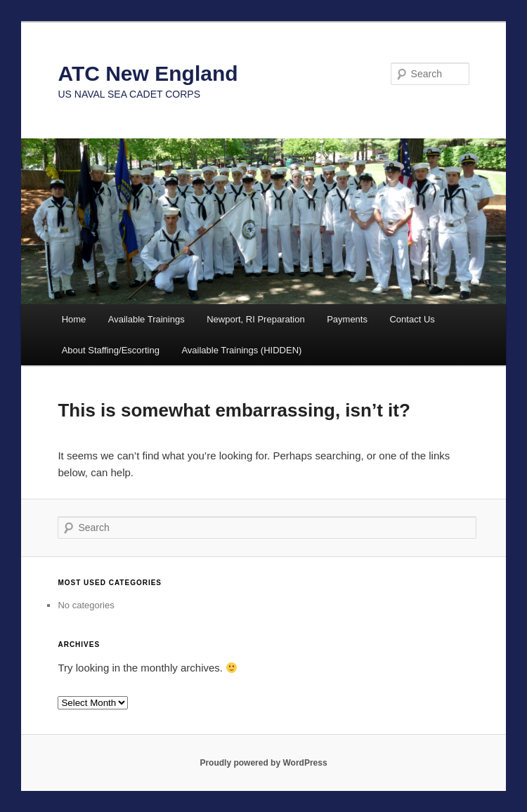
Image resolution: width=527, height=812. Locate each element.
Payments (347, 319)
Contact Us (412, 319)
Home (74, 319)
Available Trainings (147, 319)
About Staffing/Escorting (111, 350)
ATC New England (148, 73)
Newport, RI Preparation (255, 319)
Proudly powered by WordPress (263, 763)
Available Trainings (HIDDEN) (241, 350)
